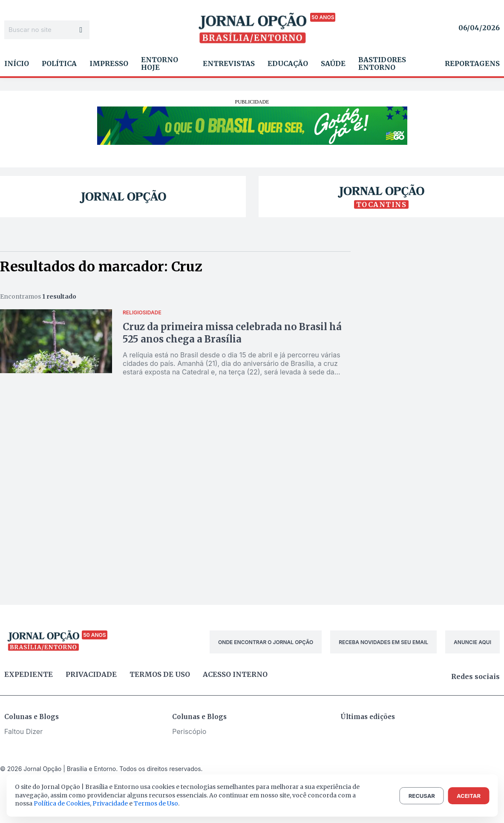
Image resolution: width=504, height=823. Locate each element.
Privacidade (91, 674)
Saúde (333, 63)
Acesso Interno (235, 674)
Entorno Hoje (160, 63)
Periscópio (189, 731)
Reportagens (472, 63)
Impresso (109, 63)
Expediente (29, 674)
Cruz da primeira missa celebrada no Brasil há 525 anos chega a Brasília (232, 333)
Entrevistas (229, 63)
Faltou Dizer (23, 731)
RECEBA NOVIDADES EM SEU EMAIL (383, 642)
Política (59, 63)
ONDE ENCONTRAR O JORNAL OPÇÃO (266, 642)
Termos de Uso (156, 803)
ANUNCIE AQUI (472, 642)
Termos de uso (160, 674)
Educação (288, 63)
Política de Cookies (62, 803)
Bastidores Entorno (382, 63)
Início (17, 63)
